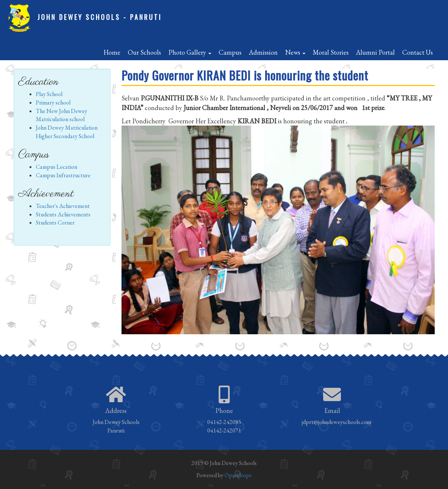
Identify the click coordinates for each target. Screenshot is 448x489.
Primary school (53, 102)
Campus (230, 52)
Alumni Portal (375, 52)
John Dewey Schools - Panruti (100, 17)
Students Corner (55, 223)
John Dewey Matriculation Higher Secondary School (67, 132)
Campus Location (57, 167)
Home (112, 52)
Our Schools (144, 52)
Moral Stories (331, 52)
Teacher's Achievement (63, 206)
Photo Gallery (190, 52)
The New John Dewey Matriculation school (61, 115)
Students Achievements (63, 214)
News (295, 52)
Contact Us (418, 52)
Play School (49, 94)
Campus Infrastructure (63, 175)
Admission (263, 52)
